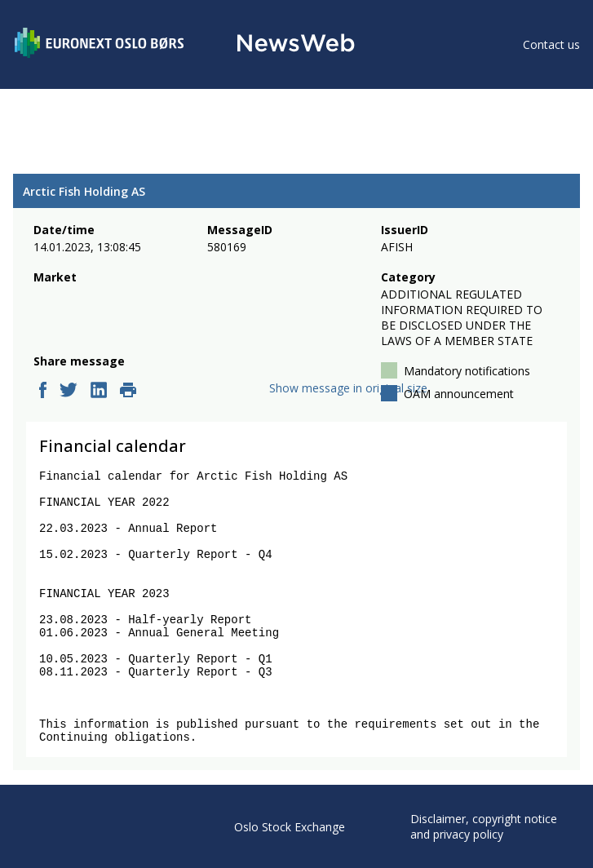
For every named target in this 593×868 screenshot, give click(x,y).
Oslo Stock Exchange (290, 827)
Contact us (551, 44)
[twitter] (69, 392)
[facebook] (43, 392)
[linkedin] (99, 392)
